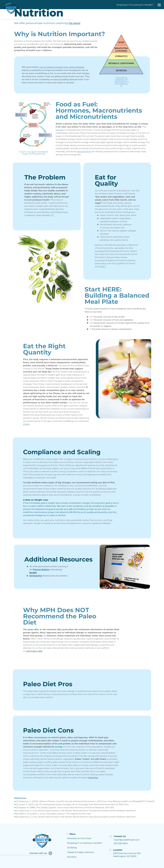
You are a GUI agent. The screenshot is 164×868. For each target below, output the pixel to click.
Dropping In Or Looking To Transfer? (135, 5)
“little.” (103, 267)
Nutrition (72, 857)
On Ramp (72, 848)
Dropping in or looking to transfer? (85, 843)
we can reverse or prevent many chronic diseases (62, 67)
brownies (93, 778)
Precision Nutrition (41, 570)
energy (59, 747)
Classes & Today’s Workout (81, 852)
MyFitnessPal (36, 576)
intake (26, 424)
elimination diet (34, 651)
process (60, 130)
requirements (84, 152)
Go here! (75, 23)
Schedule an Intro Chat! (79, 838)
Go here (33, 573)
